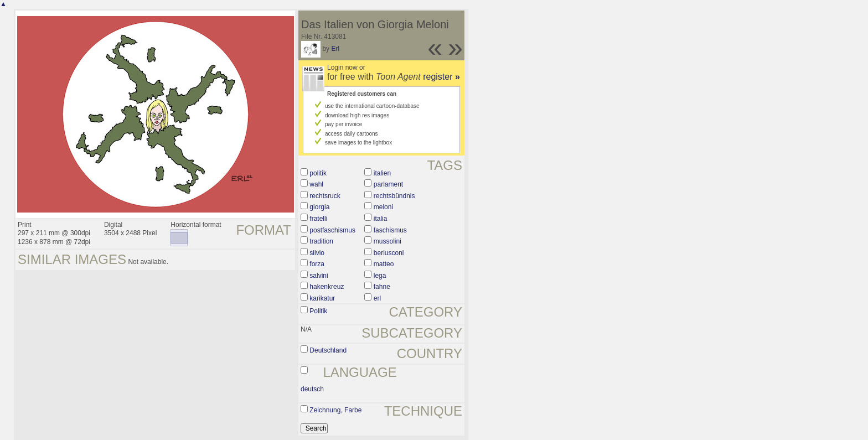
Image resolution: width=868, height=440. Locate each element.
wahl (316, 184)
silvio (317, 253)
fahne (382, 287)
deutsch (312, 389)
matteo (384, 264)
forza (317, 264)
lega (380, 276)
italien (382, 173)
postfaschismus (332, 230)
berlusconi (389, 253)
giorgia (319, 207)
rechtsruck (325, 196)
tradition (321, 241)
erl (377, 298)
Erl (335, 49)
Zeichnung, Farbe (335, 410)
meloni (383, 207)
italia (381, 219)
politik (318, 173)
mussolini (387, 241)
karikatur (322, 298)
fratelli (318, 219)
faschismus (390, 230)
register (441, 77)
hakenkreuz (327, 287)
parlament (388, 184)
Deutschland (328, 350)
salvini (319, 276)
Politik (318, 311)
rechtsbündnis (394, 196)
